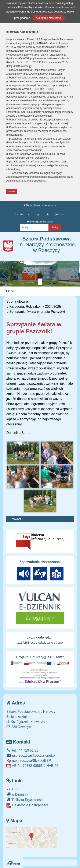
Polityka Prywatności (25, 800)
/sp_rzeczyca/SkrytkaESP (29, 761)
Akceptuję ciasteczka (49, 18)
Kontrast (60, 215)
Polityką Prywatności (31, 7)
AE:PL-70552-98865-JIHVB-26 (32, 766)
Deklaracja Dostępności (27, 806)
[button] (5, 274)
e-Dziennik (17, 794)
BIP (12, 789)
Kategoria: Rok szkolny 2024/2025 (35, 307)
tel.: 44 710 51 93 (22, 750)
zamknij (12, 192)
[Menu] (40, 291)
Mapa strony (49, 205)
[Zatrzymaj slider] (40, 282)
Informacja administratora (40, 222)
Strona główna (32, 205)
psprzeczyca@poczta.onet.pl (31, 755)
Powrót (16, 519)
